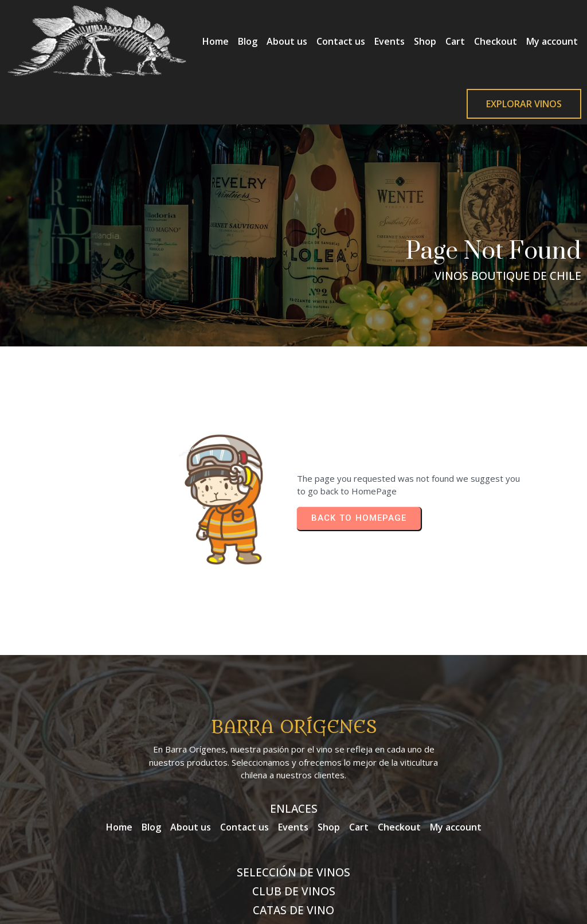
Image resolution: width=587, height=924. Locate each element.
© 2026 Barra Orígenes (293, 884)
